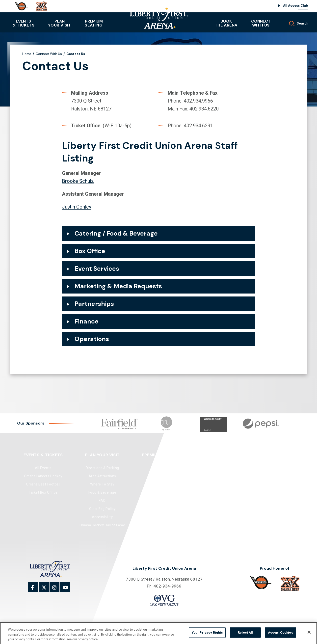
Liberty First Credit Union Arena (158, 16)
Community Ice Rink (214, 484)
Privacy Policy (187, 624)
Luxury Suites (161, 476)
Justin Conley (77, 207)
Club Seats (161, 468)
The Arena (226, 23)
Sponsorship (271, 476)
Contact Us (271, 468)
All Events (43, 468)
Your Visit (60, 23)
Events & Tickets (43, 455)
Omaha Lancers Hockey (43, 476)
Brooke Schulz (78, 181)
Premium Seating (161, 455)
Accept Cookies (281, 635)
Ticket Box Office (43, 493)
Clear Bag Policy (102, 509)
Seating (94, 23)
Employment (271, 493)
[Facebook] (36, 590)
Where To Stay (102, 484)
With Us (261, 23)
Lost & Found (271, 517)
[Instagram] (57, 590)
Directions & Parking (102, 468)
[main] (158, 199)
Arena (215, 468)
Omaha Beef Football (43, 484)
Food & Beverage (102, 493)
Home (27, 54)
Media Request (271, 484)
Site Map (165, 624)
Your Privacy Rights (207, 635)
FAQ (102, 501)
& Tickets (23, 23)
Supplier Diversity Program (271, 509)
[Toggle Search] (296, 22)
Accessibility (102, 517)
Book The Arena (214, 455)
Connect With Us (49, 54)
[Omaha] (22, 6)
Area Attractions (102, 476)
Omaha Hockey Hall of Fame (102, 525)
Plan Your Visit (102, 455)
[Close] (309, 634)
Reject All (245, 635)
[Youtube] (68, 590)
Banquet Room (214, 476)
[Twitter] (47, 590)
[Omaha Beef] (42, 6)
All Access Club (296, 6)
